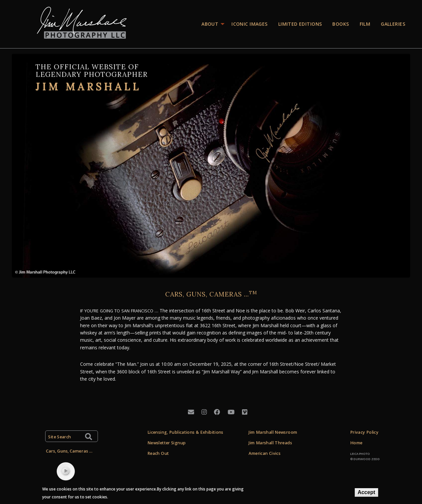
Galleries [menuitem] (393, 24)
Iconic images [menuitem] (249, 24)
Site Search (60, 437)
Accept (366, 492)
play (66, 471)
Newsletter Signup (166, 443)
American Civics (265, 453)
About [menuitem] (210, 24)
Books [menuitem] (341, 24)
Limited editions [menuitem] (300, 24)
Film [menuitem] (365, 24)
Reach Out (158, 453)
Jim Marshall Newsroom (273, 432)
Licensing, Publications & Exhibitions (185, 432)
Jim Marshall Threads (270, 443)
